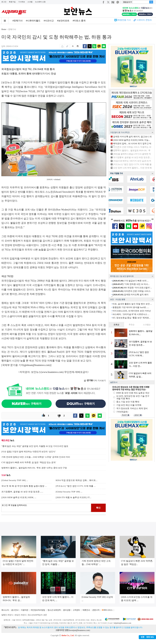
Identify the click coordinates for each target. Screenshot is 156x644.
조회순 (116, 325)
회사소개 (5, 610)
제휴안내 (86, 610)
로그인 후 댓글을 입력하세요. (46, 508)
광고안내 (15, 610)
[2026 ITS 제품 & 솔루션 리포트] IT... (73, 497)
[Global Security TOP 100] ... (15, 480)
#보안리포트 (63, 21)
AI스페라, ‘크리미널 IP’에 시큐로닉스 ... (131, 314)
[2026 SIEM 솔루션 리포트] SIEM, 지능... (132, 140)
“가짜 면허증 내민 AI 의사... (131, 284)
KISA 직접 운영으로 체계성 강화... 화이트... (77, 480)
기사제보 (22, 2)
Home (4, 29)
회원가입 (12, 2)
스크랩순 (147, 325)
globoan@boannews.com (37, 365)
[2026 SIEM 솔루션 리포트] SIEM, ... (19, 497)
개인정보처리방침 (38, 610)
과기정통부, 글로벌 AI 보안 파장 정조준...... (22, 492)
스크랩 (30, 2)
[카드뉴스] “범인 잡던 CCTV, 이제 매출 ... (76, 486)
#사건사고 (49, 21)
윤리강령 (67, 610)
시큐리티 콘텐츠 (144, 20)
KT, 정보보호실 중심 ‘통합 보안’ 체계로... (131, 318)
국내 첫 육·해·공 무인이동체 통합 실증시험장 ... (24, 486)
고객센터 (76, 610)
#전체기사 (18, 21)
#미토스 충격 (79, 21)
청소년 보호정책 (54, 610)
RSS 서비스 (108, 610)
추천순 (132, 325)
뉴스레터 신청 (40, 2)
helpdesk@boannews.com (122, 623)
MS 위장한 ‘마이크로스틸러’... (132, 288)
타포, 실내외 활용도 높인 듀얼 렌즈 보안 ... (132, 304)
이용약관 (25, 610)
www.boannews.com (52, 372)
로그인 (4, 2)
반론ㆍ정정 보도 (147, 637)
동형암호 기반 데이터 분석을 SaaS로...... (131, 307)
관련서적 (96, 610)
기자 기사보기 (95, 381)
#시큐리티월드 (33, 21)
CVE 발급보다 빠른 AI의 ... (131, 281)
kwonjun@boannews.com (79, 630)
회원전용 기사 (124, 20)
